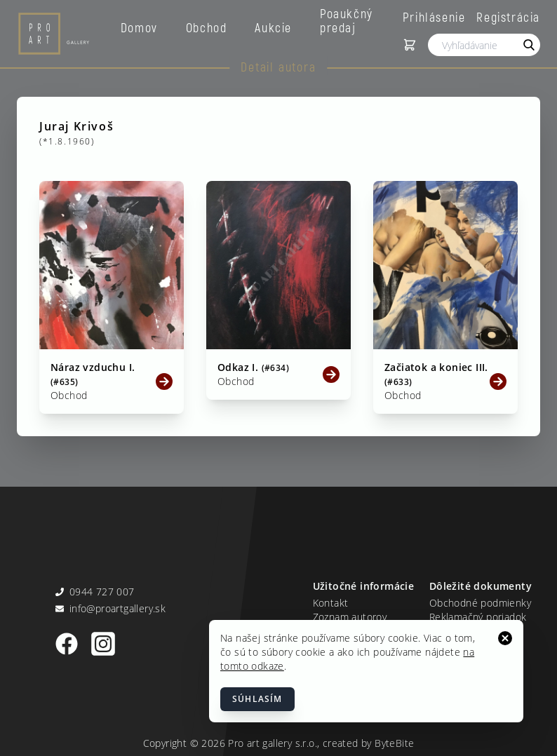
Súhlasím (257, 699)
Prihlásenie (434, 17)
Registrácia (508, 17)
